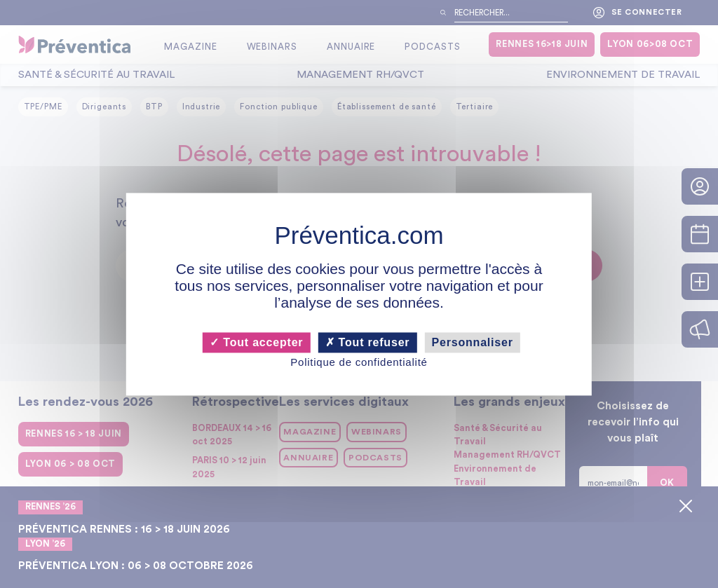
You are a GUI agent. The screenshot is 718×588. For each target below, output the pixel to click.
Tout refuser (368, 342)
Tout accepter (256, 342)
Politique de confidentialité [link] (359, 363)
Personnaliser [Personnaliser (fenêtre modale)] (473, 342)
